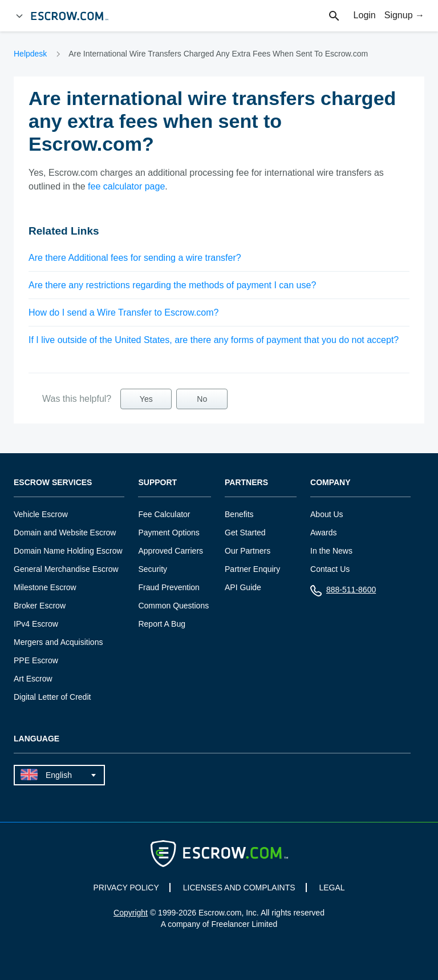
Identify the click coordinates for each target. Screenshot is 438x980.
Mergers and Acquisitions (58, 642)
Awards (323, 533)
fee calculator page (126, 186)
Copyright (131, 913)
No (202, 399)
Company (330, 483)
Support (157, 483)
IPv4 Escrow (36, 624)
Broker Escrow (40, 606)
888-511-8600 (343, 592)
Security (153, 569)
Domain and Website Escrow (65, 533)
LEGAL (332, 888)
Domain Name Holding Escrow (68, 551)
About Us (327, 514)
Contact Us (330, 569)
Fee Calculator (164, 514)
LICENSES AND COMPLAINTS (239, 888)
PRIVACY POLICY (126, 888)
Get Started (245, 533)
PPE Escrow (36, 660)
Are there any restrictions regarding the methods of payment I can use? (172, 285)
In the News (331, 551)
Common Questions (173, 606)
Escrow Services (53, 483)
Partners (246, 483)
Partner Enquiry (252, 569)
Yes (146, 399)
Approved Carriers (171, 551)
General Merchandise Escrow (66, 569)
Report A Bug (162, 624)
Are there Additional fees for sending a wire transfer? (135, 258)
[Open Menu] (19, 16)
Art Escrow (33, 679)
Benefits (239, 514)
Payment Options (169, 533)
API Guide (243, 587)
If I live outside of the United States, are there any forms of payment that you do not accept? (214, 340)
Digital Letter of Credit (52, 697)
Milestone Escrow (45, 587)
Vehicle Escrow (41, 514)
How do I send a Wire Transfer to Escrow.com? (123, 312)
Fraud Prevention (169, 587)
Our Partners (248, 551)
